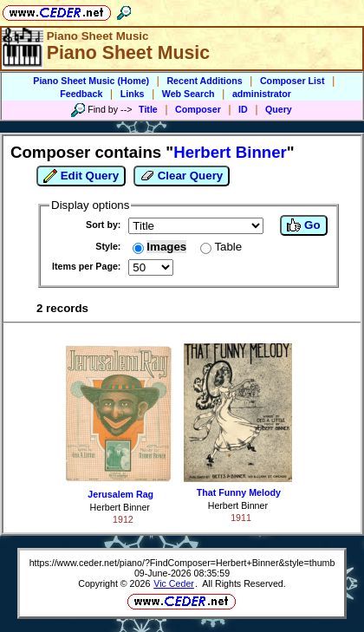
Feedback (81, 94)
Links (133, 94)
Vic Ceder (174, 583)
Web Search (188, 94)
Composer (198, 109)
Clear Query (182, 176)
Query (279, 109)
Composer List (292, 81)
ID (243, 109)
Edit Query (81, 176)
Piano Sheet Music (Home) (91, 81)
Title (148, 109)
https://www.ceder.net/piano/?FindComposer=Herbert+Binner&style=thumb (182, 563)
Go (303, 225)
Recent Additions (204, 81)
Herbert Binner (120, 507)
